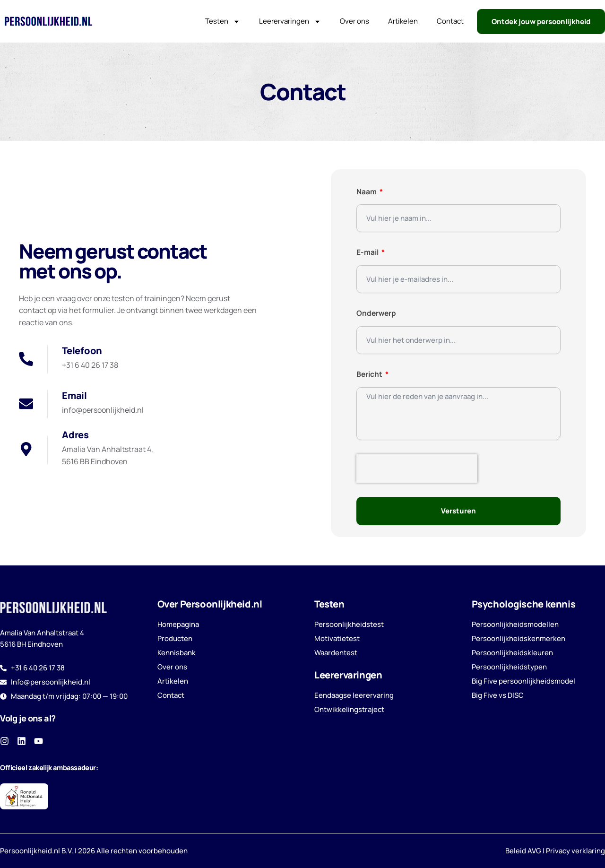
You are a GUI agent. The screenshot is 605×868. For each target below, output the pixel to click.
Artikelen (403, 21)
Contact (450, 21)
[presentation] (417, 469)
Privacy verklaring (575, 850)
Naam (367, 191)
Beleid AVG (523, 850)
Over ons (354, 21)
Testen (223, 22)
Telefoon (82, 350)
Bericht (370, 374)
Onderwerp (376, 313)
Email (74, 395)
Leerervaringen (290, 22)
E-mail (368, 252)
